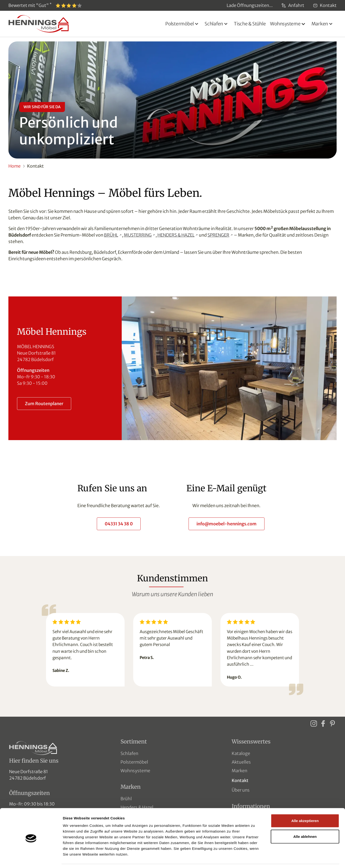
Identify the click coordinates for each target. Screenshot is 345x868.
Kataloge (241, 753)
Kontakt (325, 5)
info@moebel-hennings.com (227, 524)
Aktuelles (241, 762)
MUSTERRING (138, 235)
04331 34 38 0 (119, 524)
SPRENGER (218, 235)
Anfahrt (293, 5)
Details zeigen (255, 859)
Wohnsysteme (135, 771)
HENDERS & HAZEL (176, 235)
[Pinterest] (332, 723)
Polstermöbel (134, 762)
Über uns (241, 790)
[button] (183, 24)
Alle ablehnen (305, 821)
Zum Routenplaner (44, 404)
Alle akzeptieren (305, 806)
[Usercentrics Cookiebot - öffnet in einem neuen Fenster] (31, 859)
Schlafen (129, 753)
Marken (239, 771)
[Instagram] (314, 723)
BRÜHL (111, 235)
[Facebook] (323, 723)
